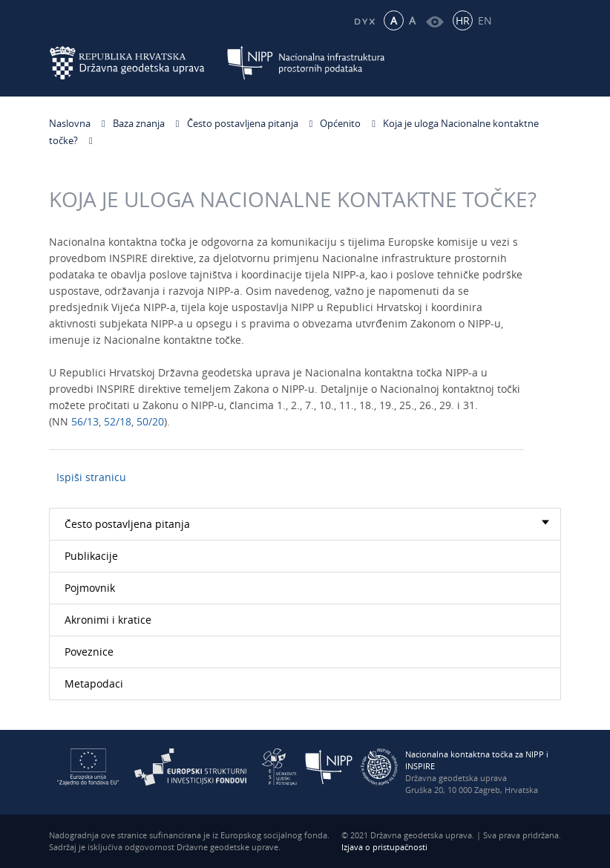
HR (463, 20)
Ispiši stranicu (91, 477)
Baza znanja (139, 123)
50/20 (150, 424)
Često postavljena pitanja (243, 123)
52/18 (118, 424)
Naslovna (70, 123)
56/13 (85, 424)
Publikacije (91, 556)
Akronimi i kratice (108, 620)
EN (485, 20)
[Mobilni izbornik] (548, 63)
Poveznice (89, 652)
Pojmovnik (90, 588)
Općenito (340, 123)
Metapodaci (94, 683)
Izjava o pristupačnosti (384, 847)
